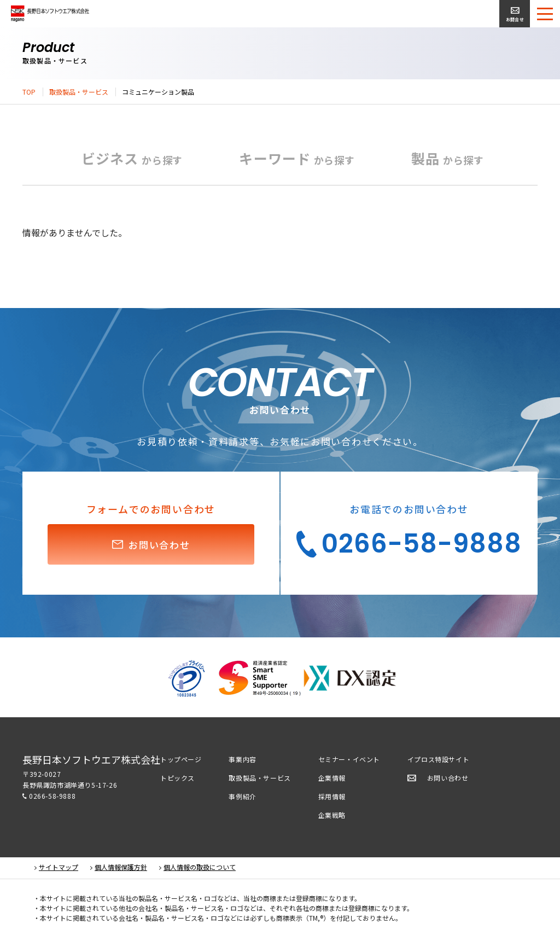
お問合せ (515, 19)
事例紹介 (242, 796)
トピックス (177, 778)
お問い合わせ (448, 778)
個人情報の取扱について (200, 867)
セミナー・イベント (349, 759)
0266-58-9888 (52, 796)
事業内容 (242, 759)
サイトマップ (59, 867)
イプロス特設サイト (438, 759)
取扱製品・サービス (79, 92)
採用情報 (332, 796)
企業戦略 (332, 815)
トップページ (181, 759)
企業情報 (332, 778)
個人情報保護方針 (121, 867)
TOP (29, 92)
